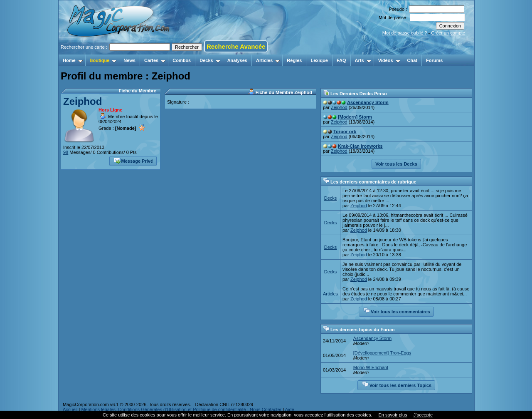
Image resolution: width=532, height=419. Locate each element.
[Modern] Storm (355, 117)
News (129, 60)
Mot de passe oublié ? (405, 33)
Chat (412, 60)
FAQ (341, 60)
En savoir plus (393, 415)
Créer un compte (448, 33)
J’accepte (423, 415)
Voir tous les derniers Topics (397, 384)
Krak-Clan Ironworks (360, 146)
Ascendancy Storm (368, 102)
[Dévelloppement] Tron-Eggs (382, 353)
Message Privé (133, 160)
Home (73, 60)
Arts (363, 60)
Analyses (237, 60)
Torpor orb (345, 131)
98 (66, 152)
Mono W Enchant (371, 367)
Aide (290, 409)
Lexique (319, 60)
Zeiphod (83, 101)
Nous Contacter (266, 409)
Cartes (155, 60)
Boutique (103, 60)
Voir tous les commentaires (397, 311)
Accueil (70, 409)
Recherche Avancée (236, 46)
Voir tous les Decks (396, 164)
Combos (182, 60)
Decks (210, 60)
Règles (294, 60)
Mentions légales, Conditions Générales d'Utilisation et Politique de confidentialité (164, 409)
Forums (434, 60)
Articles (268, 60)
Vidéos (389, 60)
